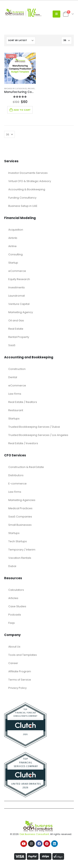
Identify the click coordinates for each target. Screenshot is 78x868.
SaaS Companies (20, 517)
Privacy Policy (17, 688)
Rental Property (19, 337)
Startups (14, 419)
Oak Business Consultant (34, 834)
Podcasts (15, 615)
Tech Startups (18, 541)
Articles (13, 598)
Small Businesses (20, 525)
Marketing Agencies (22, 500)
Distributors (16, 475)
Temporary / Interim (22, 550)
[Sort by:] (21, 40)
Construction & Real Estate (26, 467)
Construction (17, 369)
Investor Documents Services (28, 173)
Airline (12, 246)
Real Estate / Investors (23, 443)
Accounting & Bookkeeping (27, 189)
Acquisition (16, 230)
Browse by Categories (15, 88)
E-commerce (17, 484)
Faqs (12, 623)
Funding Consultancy (22, 198)
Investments (17, 287)
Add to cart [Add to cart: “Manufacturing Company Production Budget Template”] (22, 110)
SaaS (12, 345)
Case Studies (17, 606)
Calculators (16, 590)
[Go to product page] (20, 68)
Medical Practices (20, 508)
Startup (13, 263)
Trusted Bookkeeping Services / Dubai (34, 427)
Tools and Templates (23, 655)
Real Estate (16, 329)
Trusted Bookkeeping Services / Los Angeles (38, 435)
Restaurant (16, 410)
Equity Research (19, 279)
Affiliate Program (20, 671)
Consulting (15, 254)
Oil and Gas (16, 320)
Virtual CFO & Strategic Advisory (30, 181)
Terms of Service (20, 680)
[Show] (67, 40)
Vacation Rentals (20, 558)
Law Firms (15, 394)
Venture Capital (19, 304)
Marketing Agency (21, 312)
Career (13, 663)
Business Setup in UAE (23, 206)
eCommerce (17, 271)
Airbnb (13, 238)
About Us (14, 647)
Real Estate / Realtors (23, 402)
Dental (13, 377)
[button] (56, 14)
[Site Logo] (23, 14)
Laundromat (17, 296)
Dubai (12, 566)
